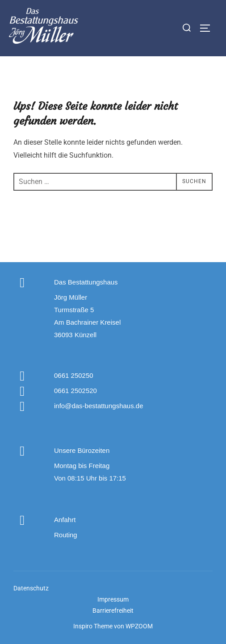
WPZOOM (139, 626)
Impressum (113, 599)
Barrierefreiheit (113, 611)
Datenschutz (31, 588)
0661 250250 (74, 375)
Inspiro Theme (93, 626)
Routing (66, 535)
